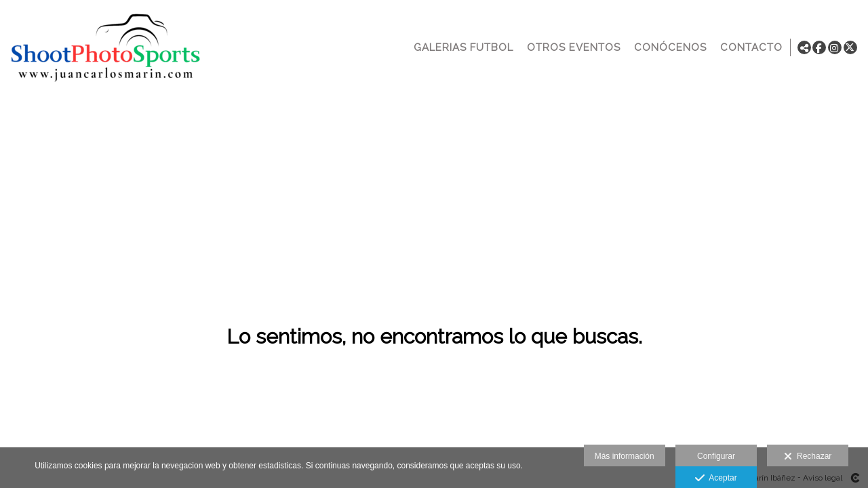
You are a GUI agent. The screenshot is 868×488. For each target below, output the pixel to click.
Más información (625, 456)
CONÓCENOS (668, 47)
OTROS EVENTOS (571, 47)
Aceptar (716, 479)
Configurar (716, 456)
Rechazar (808, 457)
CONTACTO (749, 47)
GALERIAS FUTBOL (461, 47)
